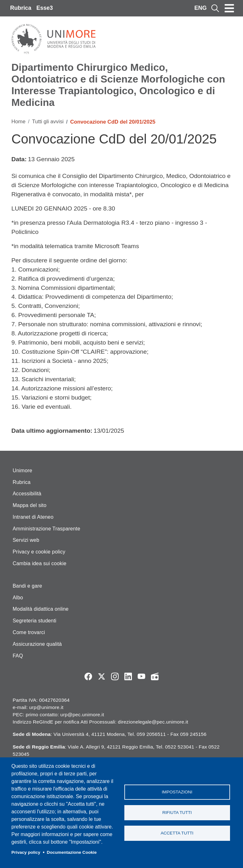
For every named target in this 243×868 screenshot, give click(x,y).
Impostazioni (177, 792)
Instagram (115, 676)
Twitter (102, 676)
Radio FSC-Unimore (155, 676)
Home (19, 122)
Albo (18, 598)
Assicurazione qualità (37, 644)
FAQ (18, 656)
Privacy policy (26, 852)
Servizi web (26, 540)
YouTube (141, 676)
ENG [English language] (200, 8)
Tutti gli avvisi (48, 122)
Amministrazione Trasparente (47, 529)
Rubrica (21, 8)
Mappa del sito (30, 505)
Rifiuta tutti (177, 813)
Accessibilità (27, 494)
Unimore (22, 471)
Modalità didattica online (41, 609)
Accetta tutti (177, 833)
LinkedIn (128, 676)
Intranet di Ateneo (33, 517)
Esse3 (45, 8)
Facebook (88, 676)
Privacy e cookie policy (39, 552)
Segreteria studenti (34, 621)
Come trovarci (29, 632)
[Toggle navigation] (229, 8)
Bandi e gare (27, 586)
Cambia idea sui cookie (40, 563)
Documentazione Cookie (72, 852)
